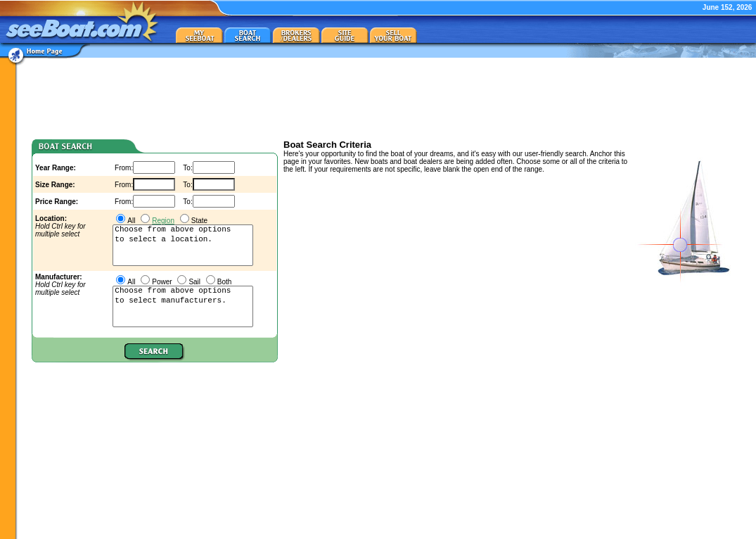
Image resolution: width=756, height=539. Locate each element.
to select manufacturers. (183, 301)
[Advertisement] (388, 97)
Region (163, 221)
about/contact (639, 530)
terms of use (732, 530)
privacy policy (686, 530)
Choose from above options (183, 230)
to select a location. (183, 240)
